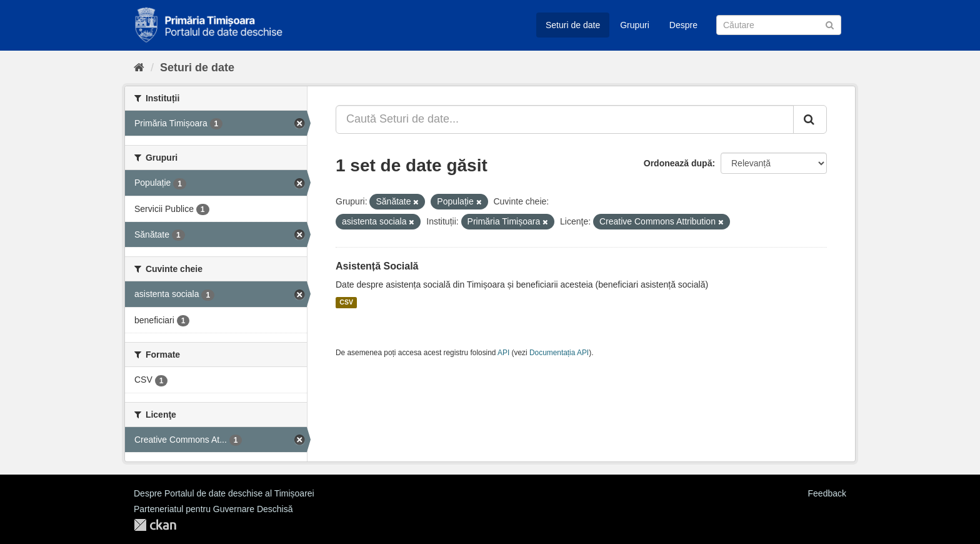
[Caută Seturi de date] (779, 25)
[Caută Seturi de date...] (565, 119)
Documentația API (559, 353)
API (503, 353)
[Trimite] (830, 24)
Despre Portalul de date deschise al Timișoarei (224, 493)
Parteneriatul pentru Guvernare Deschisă (213, 509)
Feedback (827, 493)
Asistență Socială (377, 266)
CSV (346, 303)
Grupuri (635, 25)
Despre (683, 25)
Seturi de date (573, 25)
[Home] (139, 68)
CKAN (155, 525)
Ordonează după (678, 163)
